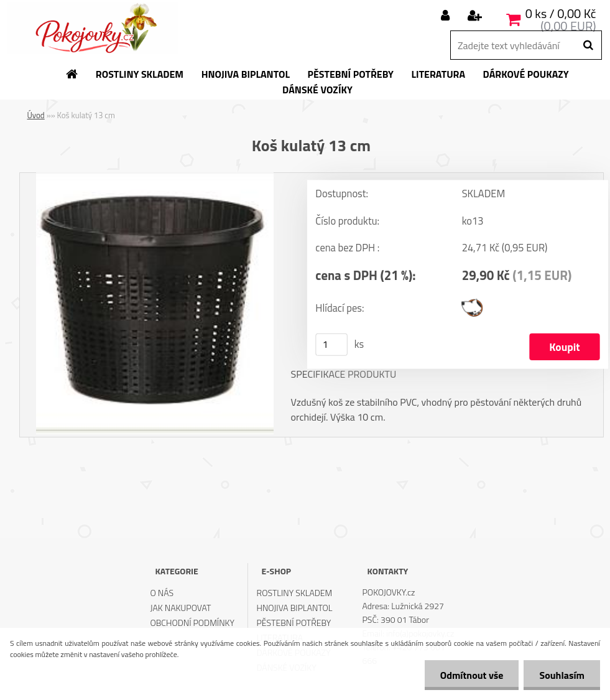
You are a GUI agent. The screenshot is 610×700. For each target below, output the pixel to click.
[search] (588, 45)
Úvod (36, 115)
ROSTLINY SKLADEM (295, 593)
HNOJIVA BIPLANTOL (295, 608)
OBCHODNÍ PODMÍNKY (192, 623)
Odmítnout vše (472, 675)
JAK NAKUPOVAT (180, 608)
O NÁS (162, 593)
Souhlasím (562, 675)
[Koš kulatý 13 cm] (155, 177)
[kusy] (331, 345)
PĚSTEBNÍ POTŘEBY (294, 623)
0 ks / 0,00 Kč (561, 13)
